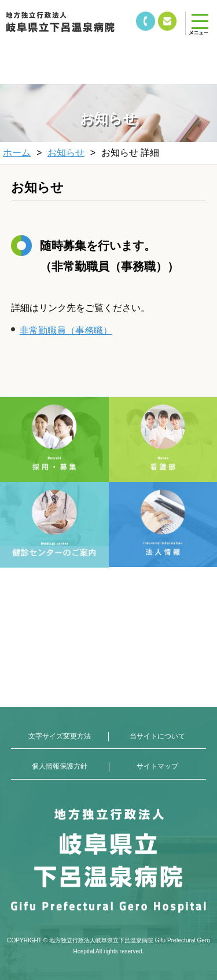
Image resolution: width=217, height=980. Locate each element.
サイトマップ (157, 766)
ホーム (17, 153)
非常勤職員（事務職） (66, 330)
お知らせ (66, 153)
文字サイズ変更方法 (60, 736)
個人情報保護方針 (60, 766)
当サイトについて (157, 736)
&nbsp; (75, 52)
